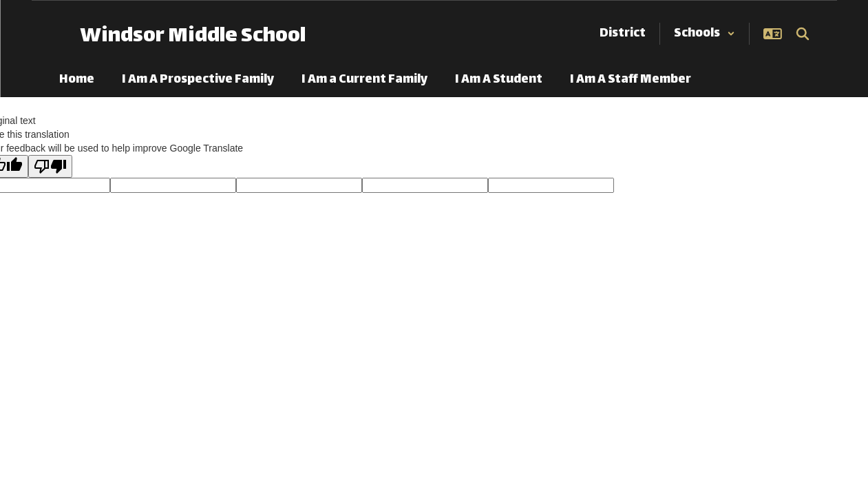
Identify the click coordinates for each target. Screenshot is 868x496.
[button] (705, 34)
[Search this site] (803, 34)
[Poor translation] (50, 166)
